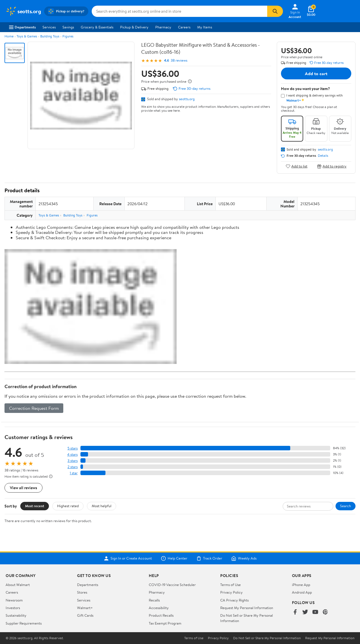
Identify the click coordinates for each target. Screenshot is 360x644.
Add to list (297, 166)
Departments (22, 27)
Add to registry (332, 166)
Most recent (35, 506)
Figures (68, 36)
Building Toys (50, 36)
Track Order (209, 558)
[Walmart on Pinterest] (325, 612)
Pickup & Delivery (134, 27)
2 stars (73, 467)
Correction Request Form (34, 408)
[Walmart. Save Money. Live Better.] (23, 11)
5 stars (73, 448)
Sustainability (16, 615)
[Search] (275, 11)
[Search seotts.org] (179, 11)
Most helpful (102, 506)
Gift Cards (85, 615)
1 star (74, 473)
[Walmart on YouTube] (315, 612)
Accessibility (159, 608)
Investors (13, 608)
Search (346, 506)
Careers (184, 27)
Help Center (174, 558)
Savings (68, 27)
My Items (205, 27)
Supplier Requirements (24, 623)
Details (323, 156)
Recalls (154, 600)
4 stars (72, 454)
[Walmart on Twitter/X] (305, 612)
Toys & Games (27, 36)
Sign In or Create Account (128, 558)
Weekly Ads (244, 558)
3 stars (73, 461)
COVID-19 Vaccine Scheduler (172, 585)
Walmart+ (85, 608)
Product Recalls (161, 615)
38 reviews (179, 60)
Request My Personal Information (247, 608)
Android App (302, 592)
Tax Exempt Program (165, 623)
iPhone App (301, 585)
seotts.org (187, 99)
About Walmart (18, 585)
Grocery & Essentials (97, 27)
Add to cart (316, 73)
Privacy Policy (231, 592)
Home (9, 36)
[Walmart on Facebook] (295, 612)
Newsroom (14, 600)
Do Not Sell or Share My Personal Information (267, 638)
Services (49, 27)
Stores (82, 592)
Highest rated (68, 506)
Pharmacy (163, 27)
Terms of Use (230, 585)
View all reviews (23, 488)
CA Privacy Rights (234, 600)
